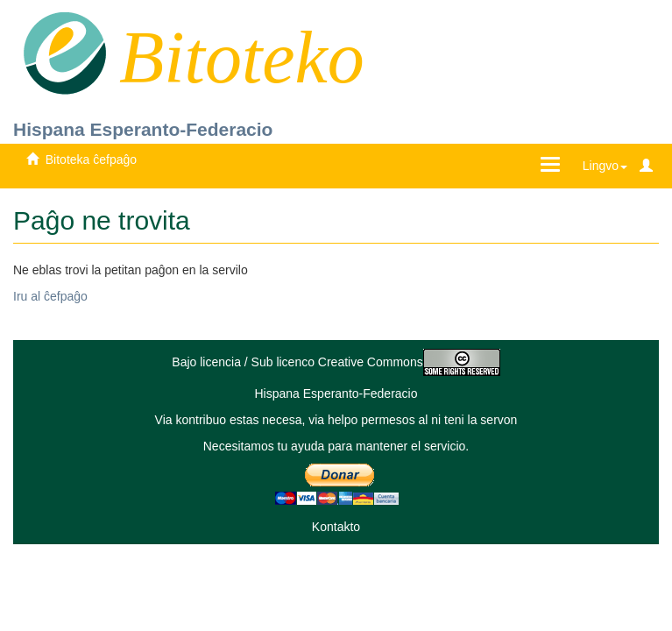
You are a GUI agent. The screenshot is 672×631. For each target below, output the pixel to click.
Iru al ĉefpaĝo (50, 296)
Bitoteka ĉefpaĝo (91, 160)
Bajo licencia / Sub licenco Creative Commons (336, 362)
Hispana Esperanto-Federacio (143, 129)
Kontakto (336, 527)
